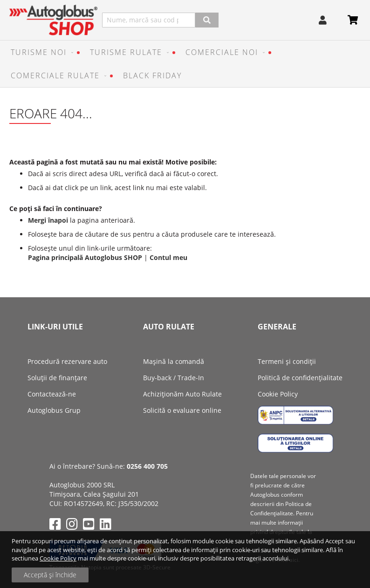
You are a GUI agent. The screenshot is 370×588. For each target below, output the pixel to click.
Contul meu (168, 257)
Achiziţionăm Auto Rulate (182, 394)
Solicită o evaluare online (182, 410)
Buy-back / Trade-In (174, 378)
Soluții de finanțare (57, 378)
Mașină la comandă (174, 361)
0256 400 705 (147, 466)
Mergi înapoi (48, 220)
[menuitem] (40, 52)
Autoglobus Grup (54, 410)
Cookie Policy (58, 558)
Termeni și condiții (287, 361)
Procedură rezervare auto (67, 361)
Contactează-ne (52, 394)
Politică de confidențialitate (300, 378)
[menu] (185, 64)
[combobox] (149, 20)
